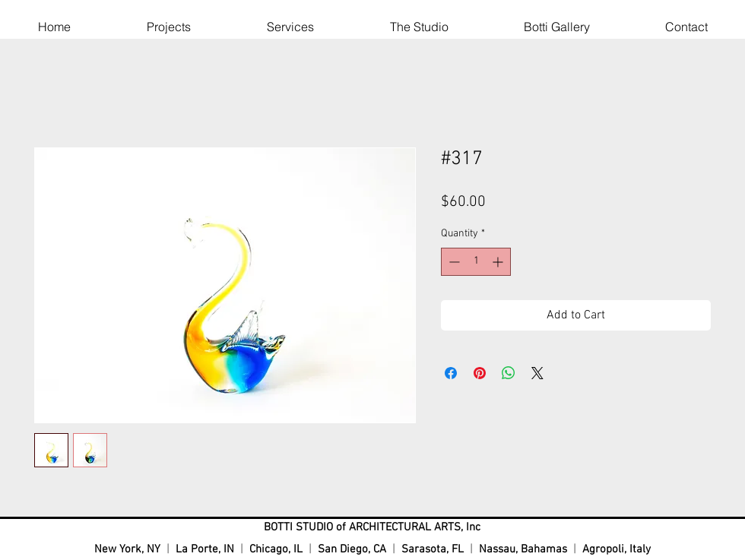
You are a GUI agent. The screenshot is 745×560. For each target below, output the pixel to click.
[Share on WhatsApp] (509, 373)
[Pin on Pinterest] (480, 373)
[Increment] (499, 262)
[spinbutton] (476, 262)
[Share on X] (537, 373)
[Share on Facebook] (451, 373)
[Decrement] (453, 262)
